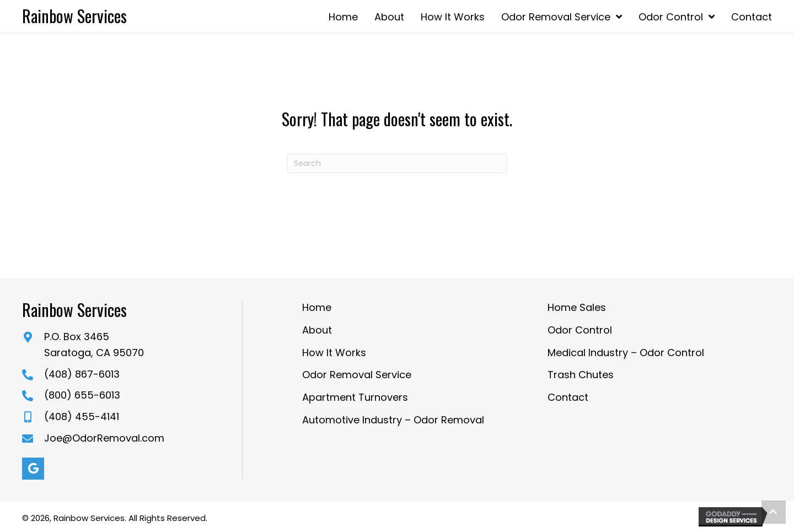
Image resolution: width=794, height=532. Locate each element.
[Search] (397, 163)
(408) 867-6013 (82, 374)
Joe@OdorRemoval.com (104, 438)
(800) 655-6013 (82, 395)
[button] (33, 469)
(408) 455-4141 (82, 417)
